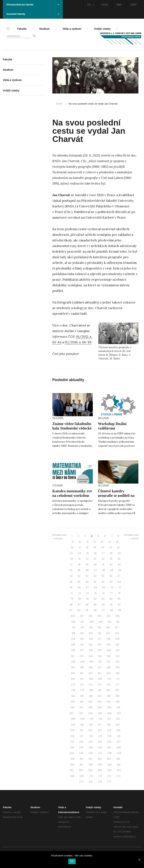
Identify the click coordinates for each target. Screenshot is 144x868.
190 (73, 702)
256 (72, 765)
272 (109, 776)
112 (74, 627)
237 (118, 742)
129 (118, 639)
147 (118, 656)
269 (82, 776)
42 (111, 565)
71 (120, 587)
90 (103, 605)
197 (82, 707)
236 (109, 742)
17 (80, 547)
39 (87, 565)
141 (118, 650)
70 (112, 587)
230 (109, 736)
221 (81, 730)
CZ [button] (91, 5)
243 (118, 747)
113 (82, 627)
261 (119, 765)
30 (72, 559)
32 (87, 559)
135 (117, 645)
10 (80, 542)
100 (73, 616)
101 (82, 616)
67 (87, 587)
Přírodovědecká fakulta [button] (33, 5)
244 (72, 753)
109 (101, 622)
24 (79, 553)
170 (109, 679)
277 (109, 782)
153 (117, 662)
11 (87, 542)
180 (91, 690)
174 (91, 685)
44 (71, 570)
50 (120, 570)
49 (112, 570)
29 (119, 553)
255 (118, 759)
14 (110, 542)
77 (111, 593)
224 (109, 730)
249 (119, 753)
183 (117, 690)
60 (87, 582)
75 (95, 593)
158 (109, 667)
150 (91, 662)
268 (72, 776)
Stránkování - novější (59, 537)
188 (109, 696)
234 (91, 742)
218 (109, 725)
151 (100, 662)
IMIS (119, 5)
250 (72, 759)
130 (73, 645)
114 (91, 627)
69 (104, 587)
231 (119, 736)
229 (100, 736)
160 (73, 673)
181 (100, 690)
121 (99, 633)
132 (91, 645)
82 (95, 599)
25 (87, 553)
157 (100, 667)
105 (118, 616)
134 (108, 645)
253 (100, 759)
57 (119, 576)
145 (100, 656)
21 (111, 547)
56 (111, 576)
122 (108, 633)
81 (88, 599)
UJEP (133, 5)
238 (72, 747)
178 (73, 690)
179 (82, 690)
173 (82, 685)
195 (118, 702)
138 (91, 650)
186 (91, 696)
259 (100, 765)
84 (111, 599)
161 (82, 673)
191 (82, 702)
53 (87, 576)
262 (72, 770)
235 (100, 742)
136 (73, 650)
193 (100, 702)
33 (95, 559)
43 (119, 565)
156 (91, 667)
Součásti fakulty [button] (33, 14)
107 (82, 622)
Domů (59, 104)
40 (95, 565)
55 (103, 576)
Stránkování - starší (131, 537)
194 (109, 702)
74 (87, 593)
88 (87, 605)
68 (96, 587)
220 (72, 730)
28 (111, 553)
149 (82, 662)
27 (103, 553)
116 (108, 627)
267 (119, 770)
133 (99, 645)
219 (118, 725)
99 (120, 610)
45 (79, 570)
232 (72, 742)
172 (73, 685)
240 (91, 747)
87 (79, 605)
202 (72, 713)
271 (100, 776)
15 (117, 542)
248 (109, 753)
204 (90, 713)
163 (100, 673)
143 (82, 656)
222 (90, 730)
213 (118, 719)
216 (91, 725)
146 (109, 656)
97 (103, 610)
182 (108, 690)
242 (109, 747)
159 (118, 667)
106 (73, 622)
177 (117, 685)
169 (100, 679)
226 (72, 736)
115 (99, 627)
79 (72, 599)
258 (91, 765)
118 (73, 633)
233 (81, 742)
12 (95, 542)
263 (81, 770)
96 (95, 610)
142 (73, 656)
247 (100, 753)
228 (91, 736)
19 (95, 547)
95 (87, 610)
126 (91, 639)
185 (82, 696)
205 (100, 713)
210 (92, 719)
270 (91, 776)
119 (82, 633)
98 (111, 610)
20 (103, 547)
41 (103, 565)
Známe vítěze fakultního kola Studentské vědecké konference (72, 428)
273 (118, 776)
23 (71, 553)
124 (73, 639)
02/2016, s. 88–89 (78, 342)
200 (109, 707)
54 (95, 576)
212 (109, 719)
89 (95, 605)
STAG (105, 5)
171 (118, 679)
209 (82, 719)
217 (100, 725)
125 (82, 639)
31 (79, 559)
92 (119, 605)
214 (73, 725)
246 (91, 753)
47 (95, 570)
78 (119, 593)
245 (81, 753)
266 (109, 770)
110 (109, 622)
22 (118, 547)
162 (91, 673)
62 (103, 582)
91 (111, 605)
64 (119, 582)
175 (100, 685)
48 (103, 570)
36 (119, 559)
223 (100, 730)
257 (81, 765)
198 (91, 707)
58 (71, 582)
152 (109, 662)
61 (95, 582)
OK (72, 861)
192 (91, 702)
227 (82, 736)
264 (90, 770)
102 (91, 616)
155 (82, 667)
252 (90, 759)
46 (87, 570)
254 (109, 759)
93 (71, 610)
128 (109, 639)
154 (73, 667)
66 (79, 587)
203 (81, 713)
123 (117, 633)
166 (73, 679)
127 (100, 639)
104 (109, 616)
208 (73, 719)
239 (81, 747)
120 (91, 633)
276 (100, 782)
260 (109, 765)
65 (71, 587)
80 (80, 599)
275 (91, 782)
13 (102, 542)
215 (82, 725)
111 (118, 622)
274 (81, 782)
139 (100, 650)
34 (103, 559)
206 (109, 713)
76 (103, 593)
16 (72, 547)
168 (91, 679)
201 (118, 707)
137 (82, 650)
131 (82, 645)
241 (100, 747)
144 (91, 656)
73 (79, 593)
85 (119, 599)
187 (100, 696)
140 (109, 650)
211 (100, 719)
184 (73, 696)
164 (109, 673)
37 (71, 565)
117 (117, 627)
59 (79, 582)
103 (100, 616)
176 (109, 685)
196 (72, 707)
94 (79, 610)
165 (118, 673)
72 (71, 593)
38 (79, 565)
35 (111, 559)
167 (82, 679)
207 (119, 713)
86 (71, 605)
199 (100, 707)
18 (87, 547)
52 (79, 576)
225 (118, 730)
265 (100, 770)
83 (103, 599)
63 (111, 582)
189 (118, 696)
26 (95, 553)
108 (91, 622)
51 (71, 576)
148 (73, 662)
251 (81, 759)
